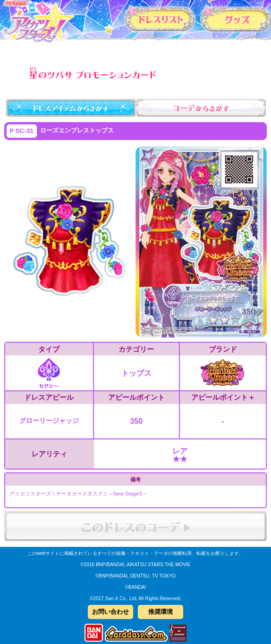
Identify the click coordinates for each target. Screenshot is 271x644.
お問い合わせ (110, 612)
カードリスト (160, 19)
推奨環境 (161, 612)
